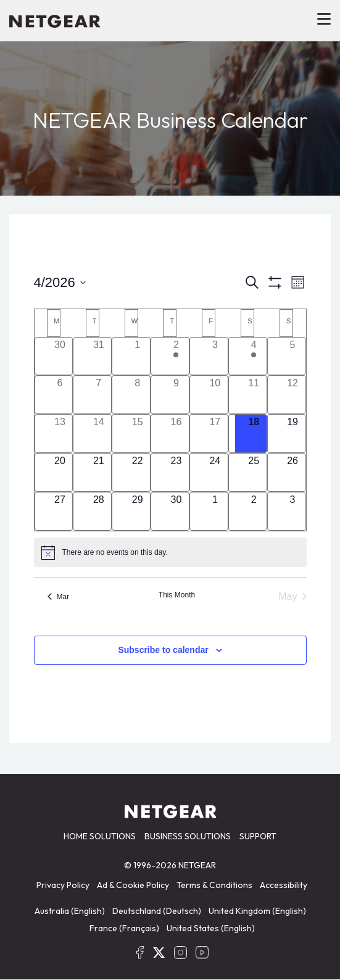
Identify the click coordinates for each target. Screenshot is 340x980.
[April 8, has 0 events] (137, 395)
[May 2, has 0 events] (254, 511)
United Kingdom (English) (257, 911)
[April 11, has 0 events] (254, 395)
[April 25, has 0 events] (254, 472)
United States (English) (211, 928)
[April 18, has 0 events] (254, 434)
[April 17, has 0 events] (215, 434)
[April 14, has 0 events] (98, 434)
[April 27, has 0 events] (60, 511)
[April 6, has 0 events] (60, 395)
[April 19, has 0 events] (293, 434)
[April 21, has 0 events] (98, 472)
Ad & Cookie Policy (133, 885)
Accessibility (284, 885)
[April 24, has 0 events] (215, 472)
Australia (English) (70, 911)
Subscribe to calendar (163, 650)
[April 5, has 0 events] (293, 356)
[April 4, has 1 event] (254, 356)
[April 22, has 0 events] (137, 472)
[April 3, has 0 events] (215, 356)
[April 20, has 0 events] (60, 472)
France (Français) (124, 928)
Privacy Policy (63, 885)
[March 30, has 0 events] (60, 356)
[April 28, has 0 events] (98, 511)
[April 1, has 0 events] (137, 356)
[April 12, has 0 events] (293, 395)
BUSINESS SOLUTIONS (188, 836)
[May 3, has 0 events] (293, 511)
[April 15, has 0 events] (137, 434)
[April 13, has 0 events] (60, 434)
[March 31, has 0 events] (98, 356)
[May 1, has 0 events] (215, 511)
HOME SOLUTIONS (100, 836)
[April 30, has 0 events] (176, 511)
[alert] (170, 552)
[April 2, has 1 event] (176, 356)
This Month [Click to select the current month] (177, 595)
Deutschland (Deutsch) (157, 911)
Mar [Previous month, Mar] (59, 597)
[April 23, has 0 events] (176, 472)
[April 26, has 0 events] (293, 472)
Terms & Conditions (214, 885)
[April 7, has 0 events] (98, 395)
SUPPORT (258, 836)
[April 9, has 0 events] (176, 395)
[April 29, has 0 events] (137, 511)
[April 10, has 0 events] (215, 395)
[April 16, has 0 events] (176, 434)
